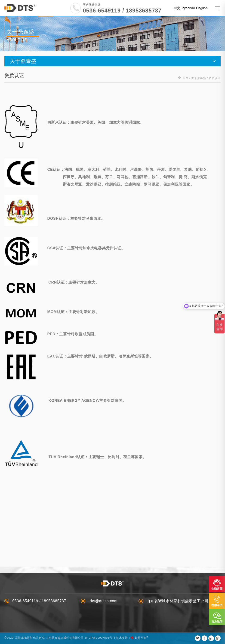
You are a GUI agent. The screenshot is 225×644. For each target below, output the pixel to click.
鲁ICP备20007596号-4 (100, 638)
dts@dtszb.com (103, 601)
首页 (186, 77)
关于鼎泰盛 (199, 77)
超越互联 (141, 638)
